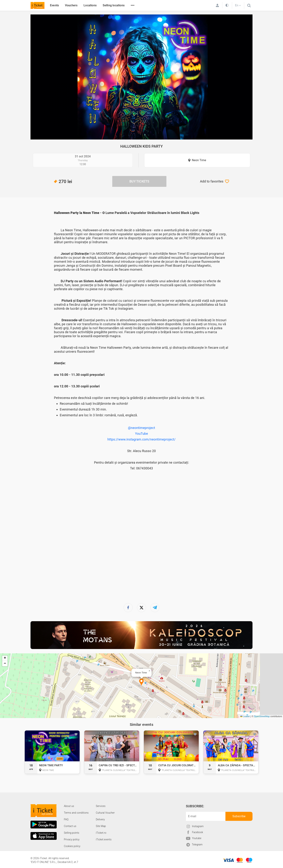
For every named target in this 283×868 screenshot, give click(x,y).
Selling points (72, 833)
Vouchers (71, 5)
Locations (90, 5)
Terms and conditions (76, 813)
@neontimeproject (141, 428)
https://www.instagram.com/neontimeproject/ (141, 439)
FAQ (66, 819)
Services (101, 806)
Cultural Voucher (105, 813)
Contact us (70, 826)
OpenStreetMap (262, 716)
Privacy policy (72, 839)
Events (54, 5)
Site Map (101, 826)
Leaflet (245, 716)
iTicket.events (104, 839)
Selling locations (114, 5)
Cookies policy (72, 846)
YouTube (141, 434)
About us (69, 806)
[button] (141, 682)
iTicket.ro (101, 833)
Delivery (100, 819)
